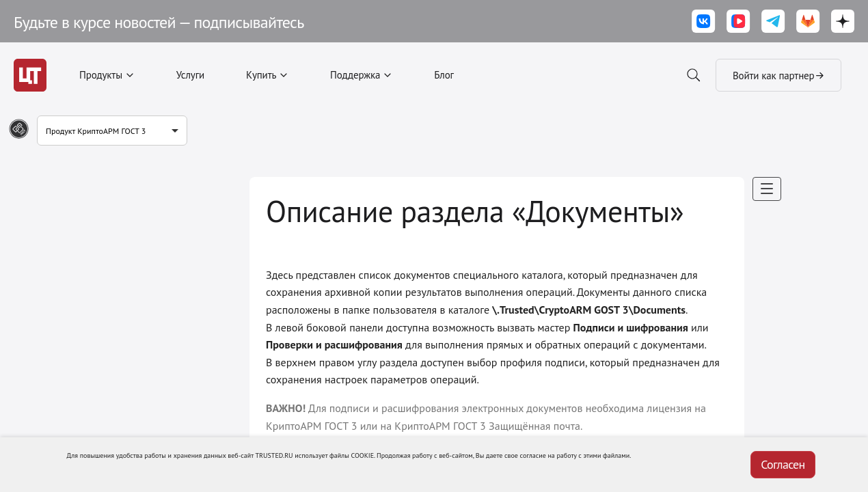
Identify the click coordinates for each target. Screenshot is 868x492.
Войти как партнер (778, 75)
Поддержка (355, 75)
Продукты (101, 75)
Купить (261, 75)
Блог (444, 75)
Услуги (190, 75)
